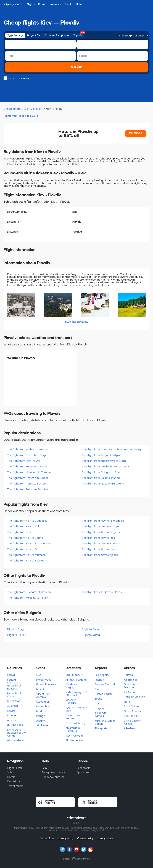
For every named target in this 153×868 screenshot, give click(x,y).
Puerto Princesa (46, 684)
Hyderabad (43, 706)
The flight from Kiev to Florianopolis (29, 544)
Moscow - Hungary (71, 701)
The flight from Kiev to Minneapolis (103, 521)
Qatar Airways (132, 711)
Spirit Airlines (132, 706)
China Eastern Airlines (133, 722)
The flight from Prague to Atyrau (102, 455)
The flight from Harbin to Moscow (28, 449)
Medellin (41, 711)
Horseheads (44, 680)
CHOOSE (136, 133)
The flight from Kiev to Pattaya (100, 526)
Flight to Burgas (17, 629)
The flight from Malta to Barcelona (103, 484)
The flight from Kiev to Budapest (27, 521)
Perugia (41, 716)
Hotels (11, 777)
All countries (14, 740)
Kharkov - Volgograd (72, 686)
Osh (39, 675)
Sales (10, 772)
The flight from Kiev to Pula (98, 538)
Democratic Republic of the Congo (16, 733)
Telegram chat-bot (53, 772)
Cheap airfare (12, 109)
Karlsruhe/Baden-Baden (106, 722)
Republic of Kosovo (14, 695)
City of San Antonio (43, 695)
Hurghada (101, 708)
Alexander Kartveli (101, 714)
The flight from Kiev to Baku (24, 526)
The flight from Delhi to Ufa (24, 461)
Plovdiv (38, 109)
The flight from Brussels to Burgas (28, 455)
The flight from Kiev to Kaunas (26, 561)
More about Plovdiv (77, 322)
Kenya (11, 675)
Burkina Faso (15, 725)
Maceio (41, 689)
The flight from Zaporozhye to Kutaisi (104, 461)
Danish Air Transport (130, 686)
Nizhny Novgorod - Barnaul (76, 694)
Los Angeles (102, 675)
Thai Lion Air (131, 716)
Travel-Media (15, 786)
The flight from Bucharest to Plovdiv (29, 592)
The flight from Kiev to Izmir (24, 532)
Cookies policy (85, 838)
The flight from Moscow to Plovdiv (28, 598)
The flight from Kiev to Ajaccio (100, 555)
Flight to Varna (91, 635)
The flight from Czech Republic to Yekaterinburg (111, 449)
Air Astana (130, 692)
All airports (101, 728)
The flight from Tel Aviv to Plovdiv (102, 592)
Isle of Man (14, 701)
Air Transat (130, 680)
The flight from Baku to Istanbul (101, 478)
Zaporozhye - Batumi (74, 717)
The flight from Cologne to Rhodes (103, 472)
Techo (98, 699)
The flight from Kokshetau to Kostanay (105, 467)
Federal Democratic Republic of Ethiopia (14, 684)
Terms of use (47, 838)
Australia (12, 706)
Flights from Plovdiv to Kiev (20, 116)
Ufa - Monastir (74, 675)
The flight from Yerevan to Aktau (27, 467)
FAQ (44, 768)
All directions (73, 740)
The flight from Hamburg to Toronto (29, 472)
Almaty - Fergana (76, 680)
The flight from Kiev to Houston (101, 544)
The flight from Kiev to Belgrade (101, 532)
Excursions (14, 781)
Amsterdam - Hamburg (73, 729)
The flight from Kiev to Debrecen (27, 549)
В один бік (34, 35)
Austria (11, 720)
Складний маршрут (57, 35)
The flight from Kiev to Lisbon (100, 549)
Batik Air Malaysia (134, 697)
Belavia (128, 675)
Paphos (99, 680)
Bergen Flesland (105, 684)
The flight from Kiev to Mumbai (26, 555)
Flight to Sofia (90, 629)
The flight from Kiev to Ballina (25, 538)
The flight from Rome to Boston (26, 484)
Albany (40, 721)
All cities (41, 725)
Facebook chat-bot (54, 777)
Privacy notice (105, 838)
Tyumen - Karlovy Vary (76, 709)
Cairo (98, 704)
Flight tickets (15, 768)
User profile (83, 768)
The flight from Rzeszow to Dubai (27, 478)
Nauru (11, 711)
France (11, 715)
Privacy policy (66, 838)
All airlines (130, 728)
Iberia (127, 702)
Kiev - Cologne (75, 736)
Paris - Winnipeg (75, 723)
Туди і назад (15, 35)
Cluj (97, 689)
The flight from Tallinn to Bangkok (28, 489)
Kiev (27, 109)
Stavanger (43, 702)
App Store (83, 772)
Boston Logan (103, 694)
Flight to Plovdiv (17, 635)
